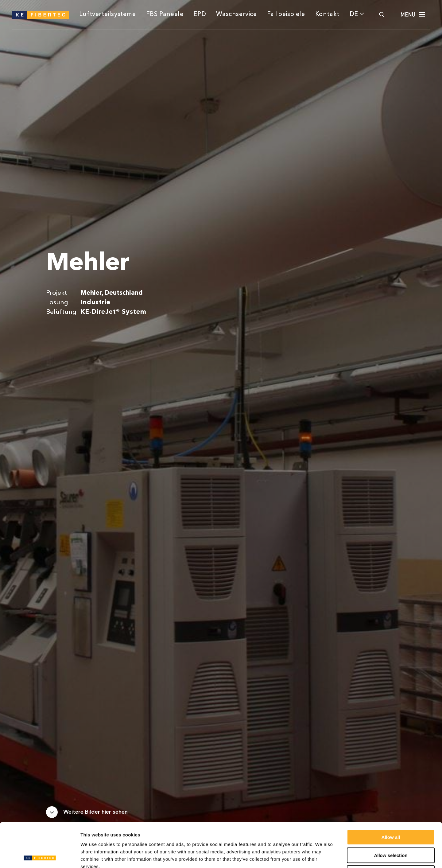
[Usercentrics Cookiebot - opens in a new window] (40, 856)
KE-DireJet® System (113, 312)
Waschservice (236, 14)
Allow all (391, 793)
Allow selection (391, 811)
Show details (322, 856)
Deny (391, 829)
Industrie (96, 303)
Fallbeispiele (286, 14)
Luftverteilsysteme (108, 14)
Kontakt (327, 14)
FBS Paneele (165, 14)
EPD (200, 14)
